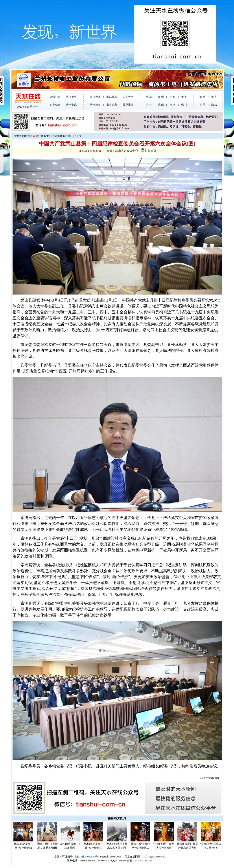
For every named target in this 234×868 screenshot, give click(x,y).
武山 (71, 136)
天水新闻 (60, 136)
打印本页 (149, 151)
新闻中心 (46, 136)
